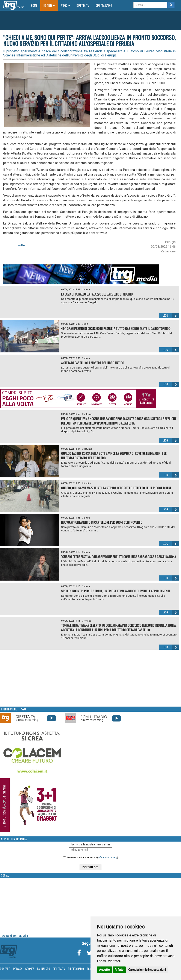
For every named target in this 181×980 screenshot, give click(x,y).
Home (36, 5)
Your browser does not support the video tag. (32, 679)
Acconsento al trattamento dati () (92, 858)
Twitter (21, 245)
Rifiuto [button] (119, 970)
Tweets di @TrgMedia (14, 936)
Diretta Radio (104, 5)
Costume (87, 414)
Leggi (171, 316)
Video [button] (66, 5)
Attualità (86, 483)
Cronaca (87, 621)
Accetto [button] (104, 970)
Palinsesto (44, 969)
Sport (85, 324)
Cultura (86, 290)
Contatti (5, 969)
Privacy (18, 969)
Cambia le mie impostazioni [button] (147, 970)
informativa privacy (108, 858)
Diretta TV (83, 5)
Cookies (30, 969)
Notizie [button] (49, 5)
